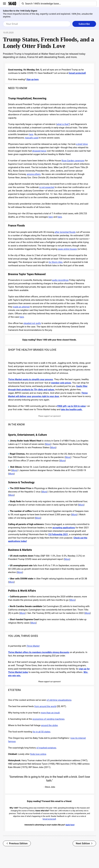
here (31, 134)
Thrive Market (33, 646)
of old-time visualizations (59, 700)
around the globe (49, 725)
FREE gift (62, 406)
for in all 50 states (42, 732)
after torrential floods (65, 232)
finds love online (38, 754)
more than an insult (50, 713)
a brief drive (82, 144)
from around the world (45, 706)
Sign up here (32, 79)
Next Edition (84, 843)
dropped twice (39, 151)
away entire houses (67, 249)
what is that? (63, 124)
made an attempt (21, 307)
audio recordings (60, 280)
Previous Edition (17, 843)
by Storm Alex (56, 262)
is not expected (47, 187)
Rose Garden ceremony (73, 161)
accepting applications (64, 528)
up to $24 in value (77, 406)
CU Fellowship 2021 (58, 534)
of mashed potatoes (46, 748)
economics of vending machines (49, 719)
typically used (32, 138)
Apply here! (70, 825)
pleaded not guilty (32, 323)
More (48, 444)
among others (34, 174)
